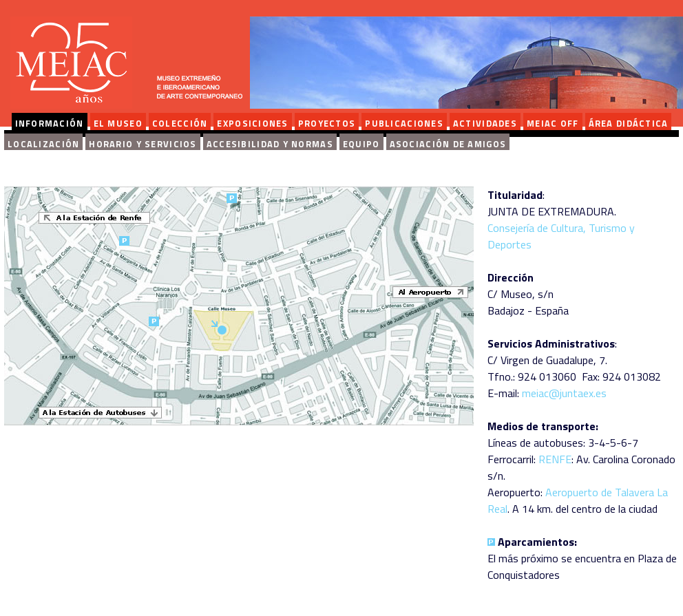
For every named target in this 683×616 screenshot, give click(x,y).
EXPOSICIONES (252, 123)
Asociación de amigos (448, 144)
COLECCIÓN (180, 123)
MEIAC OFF (553, 123)
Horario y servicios (143, 144)
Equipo (361, 144)
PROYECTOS (327, 123)
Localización (43, 144)
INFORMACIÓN (50, 123)
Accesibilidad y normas (270, 144)
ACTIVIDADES (485, 123)
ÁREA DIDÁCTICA (629, 123)
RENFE (555, 459)
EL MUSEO (118, 123)
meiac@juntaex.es (564, 393)
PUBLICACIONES (404, 123)
